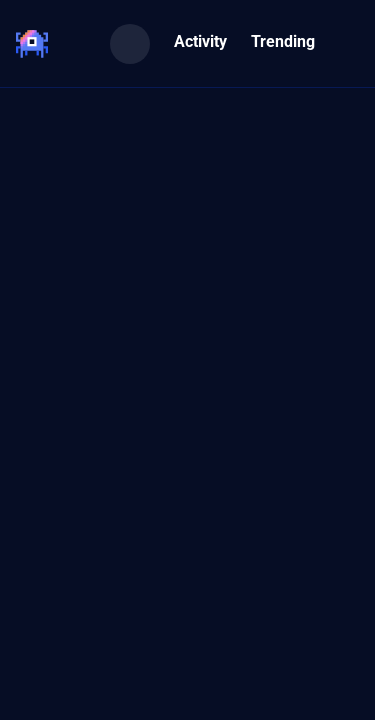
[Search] (130, 44)
